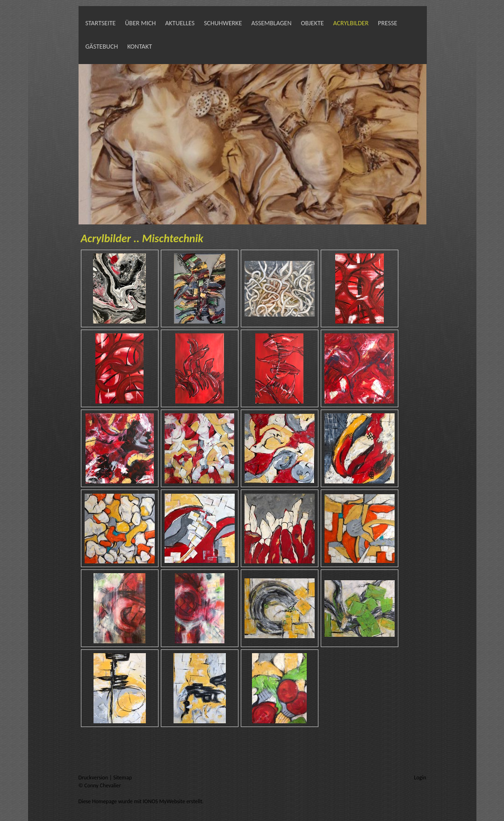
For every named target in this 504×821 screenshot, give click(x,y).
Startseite (101, 23)
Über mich (140, 23)
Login (420, 778)
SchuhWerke (223, 23)
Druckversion (94, 778)
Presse (387, 23)
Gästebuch (102, 47)
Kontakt (140, 47)
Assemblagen (271, 23)
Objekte (312, 23)
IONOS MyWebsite (164, 801)
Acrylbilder (351, 23)
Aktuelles (180, 23)
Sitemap (122, 778)
